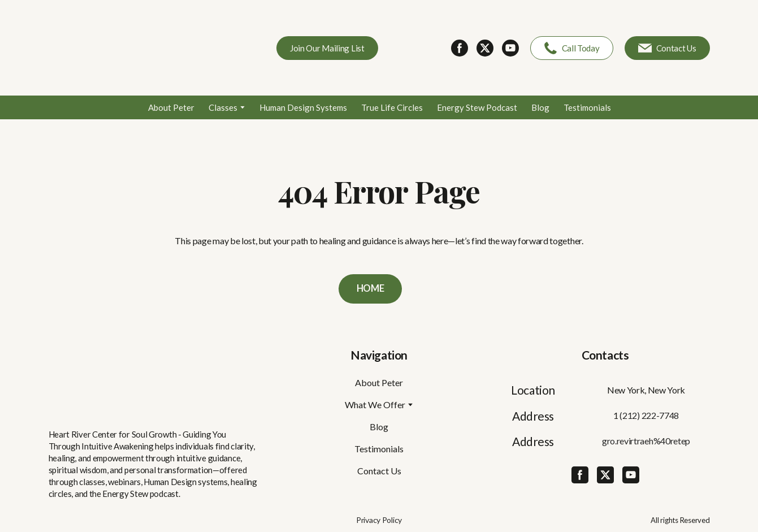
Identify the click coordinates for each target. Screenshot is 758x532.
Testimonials (587, 107)
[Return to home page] (131, 48)
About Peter (171, 107)
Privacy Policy (379, 520)
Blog (540, 107)
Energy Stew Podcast (477, 107)
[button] (327, 48)
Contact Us (379, 471)
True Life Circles (392, 107)
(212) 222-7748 (649, 415)
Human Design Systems (303, 107)
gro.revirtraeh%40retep (646, 441)
